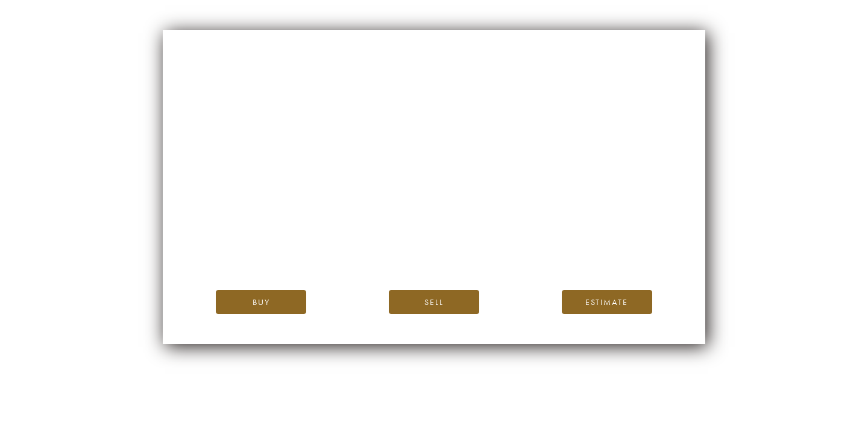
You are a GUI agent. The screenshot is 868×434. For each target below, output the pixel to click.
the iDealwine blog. (483, 239)
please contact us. (543, 253)
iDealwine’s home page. (543, 226)
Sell (434, 302)
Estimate (607, 302)
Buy (261, 302)
